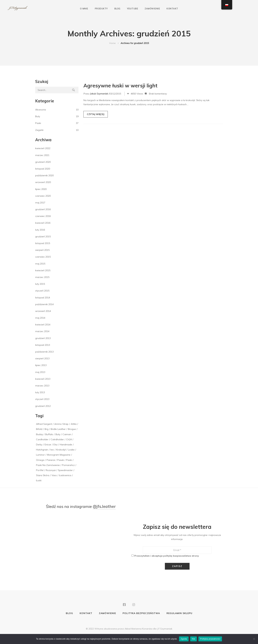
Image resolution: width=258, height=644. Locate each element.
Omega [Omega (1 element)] (40, 460)
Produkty (101, 9)
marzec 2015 (42, 277)
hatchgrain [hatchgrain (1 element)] (42, 450)
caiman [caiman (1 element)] (67, 434)
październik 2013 (44, 352)
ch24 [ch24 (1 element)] (69, 439)
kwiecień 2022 (43, 148)
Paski (38, 123)
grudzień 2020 (43, 162)
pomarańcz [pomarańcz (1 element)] (68, 465)
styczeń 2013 (42, 399)
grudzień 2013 (43, 338)
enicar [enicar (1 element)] (48, 445)
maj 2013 (40, 372)
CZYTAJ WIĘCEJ (96, 115)
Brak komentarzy (158, 94)
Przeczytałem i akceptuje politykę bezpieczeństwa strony (167, 556)
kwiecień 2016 (43, 223)
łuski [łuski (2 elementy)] (39, 480)
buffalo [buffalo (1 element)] (49, 434)
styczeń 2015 (42, 291)
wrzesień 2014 (43, 311)
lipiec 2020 (41, 189)
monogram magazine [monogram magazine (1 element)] (59, 455)
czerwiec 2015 (43, 257)
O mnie (84, 9)
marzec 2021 (42, 155)
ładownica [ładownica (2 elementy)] (65, 475)
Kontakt (172, 9)
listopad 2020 (43, 169)
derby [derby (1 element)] (39, 445)
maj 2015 (40, 264)
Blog (117, 9)
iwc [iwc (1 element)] (52, 450)
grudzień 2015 (43, 237)
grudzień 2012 (43, 406)
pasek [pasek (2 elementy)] (61, 460)
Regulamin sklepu (179, 614)
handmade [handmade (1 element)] (66, 445)
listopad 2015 (43, 243)
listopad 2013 (43, 345)
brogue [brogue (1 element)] (72, 429)
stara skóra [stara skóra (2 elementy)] (43, 475)
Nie (193, 639)
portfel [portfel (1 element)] (40, 470)
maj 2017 (40, 203)
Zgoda (184, 639)
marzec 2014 (42, 331)
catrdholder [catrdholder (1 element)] (57, 439)
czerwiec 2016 (43, 216)
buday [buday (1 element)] (39, 434)
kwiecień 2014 (43, 325)
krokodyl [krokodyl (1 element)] (61, 450)
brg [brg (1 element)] (46, 429)
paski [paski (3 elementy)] (69, 460)
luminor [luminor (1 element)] (40, 455)
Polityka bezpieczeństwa (141, 614)
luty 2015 (40, 284)
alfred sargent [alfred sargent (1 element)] (44, 424)
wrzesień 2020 (43, 182)
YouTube (133, 9)
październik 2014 (44, 304)
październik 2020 (44, 175)
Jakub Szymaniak (99, 94)
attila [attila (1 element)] (74, 424)
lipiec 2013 (41, 365)
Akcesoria (41, 110)
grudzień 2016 (43, 209)
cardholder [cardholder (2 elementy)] (42, 439)
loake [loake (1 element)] (71, 450)
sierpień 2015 (42, 250)
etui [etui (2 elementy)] (55, 445)
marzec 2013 (42, 386)
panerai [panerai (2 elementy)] (51, 460)
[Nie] (254, 639)
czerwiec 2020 (43, 196)
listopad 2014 (43, 298)
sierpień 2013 (42, 358)
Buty (38, 116)
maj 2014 (40, 318)
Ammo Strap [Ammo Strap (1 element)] (61, 424)
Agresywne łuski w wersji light (124, 86)
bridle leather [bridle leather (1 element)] (58, 429)
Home (112, 43)
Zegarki (39, 130)
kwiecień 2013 (43, 379)
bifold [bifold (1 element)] (39, 429)
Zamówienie (152, 9)
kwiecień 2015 (43, 270)
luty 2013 (40, 392)
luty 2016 (40, 230)
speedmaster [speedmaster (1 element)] (65, 470)
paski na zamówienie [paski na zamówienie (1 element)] (48, 465)
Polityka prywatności (210, 639)
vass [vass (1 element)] (54, 475)
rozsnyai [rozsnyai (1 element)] (51, 470)
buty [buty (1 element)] (58, 434)
